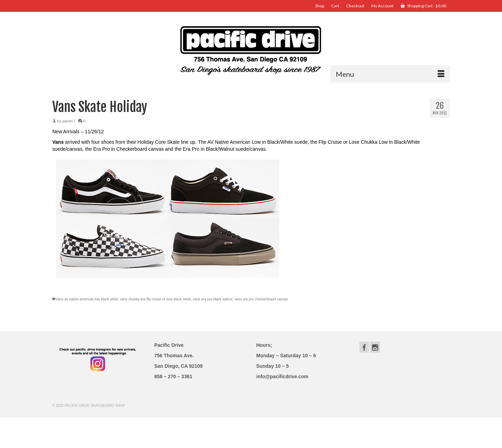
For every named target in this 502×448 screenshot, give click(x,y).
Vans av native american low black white (87, 299)
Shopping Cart (423, 6)
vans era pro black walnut (212, 299)
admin (68, 121)
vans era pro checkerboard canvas (261, 299)
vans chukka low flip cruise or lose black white (155, 299)
